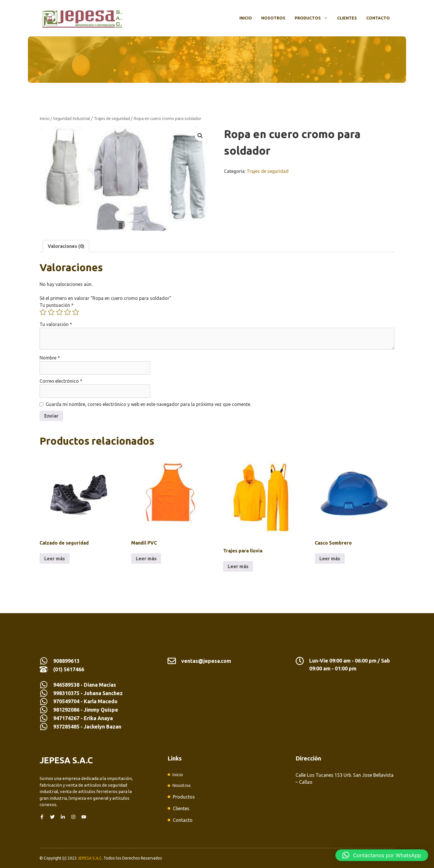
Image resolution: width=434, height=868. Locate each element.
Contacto (378, 18)
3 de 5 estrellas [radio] (59, 312)
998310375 (67, 693)
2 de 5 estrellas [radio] (51, 312)
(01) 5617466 (69, 669)
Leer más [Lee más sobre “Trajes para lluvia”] (238, 566)
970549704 (66, 701)
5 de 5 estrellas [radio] (76, 312)
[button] (200, 136)
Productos (314, 18)
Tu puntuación (57, 305)
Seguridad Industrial (72, 118)
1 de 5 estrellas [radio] (43, 312)
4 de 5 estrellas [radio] (67, 312)
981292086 (66, 710)
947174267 (66, 718)
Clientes (347, 18)
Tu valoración (56, 324)
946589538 (66, 685)
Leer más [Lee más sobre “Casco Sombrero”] (330, 559)
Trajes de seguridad (112, 118)
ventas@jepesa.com (206, 661)
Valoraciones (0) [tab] (66, 246)
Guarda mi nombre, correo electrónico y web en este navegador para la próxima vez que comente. (148, 404)
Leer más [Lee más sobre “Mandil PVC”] (146, 559)
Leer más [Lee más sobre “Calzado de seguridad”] (55, 559)
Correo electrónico (61, 381)
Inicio (246, 18)
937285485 (66, 726)
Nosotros (273, 18)
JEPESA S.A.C (90, 858)
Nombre (50, 358)
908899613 (66, 661)
